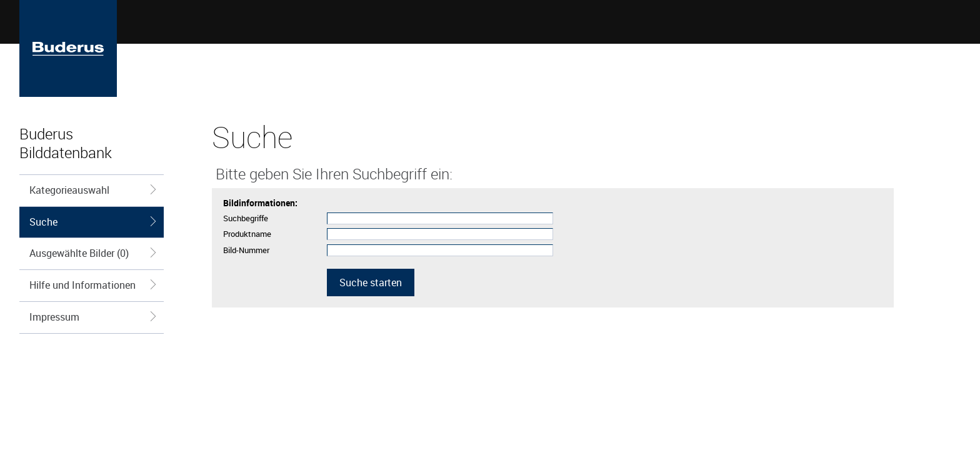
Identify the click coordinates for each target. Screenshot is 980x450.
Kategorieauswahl (93, 190)
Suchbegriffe (246, 218)
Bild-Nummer (246, 250)
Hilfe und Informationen (93, 285)
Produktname (247, 234)
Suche (93, 222)
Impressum (93, 317)
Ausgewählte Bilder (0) (93, 253)
